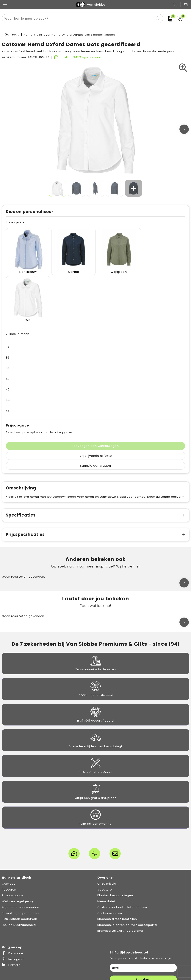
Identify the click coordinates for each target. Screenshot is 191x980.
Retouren (9, 841)
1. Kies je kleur (17, 222)
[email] (143, 919)
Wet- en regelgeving (18, 853)
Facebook (13, 905)
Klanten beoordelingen (115, 847)
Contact (8, 835)
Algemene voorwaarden (21, 859)
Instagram (13, 910)
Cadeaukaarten (110, 864)
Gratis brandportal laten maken (122, 859)
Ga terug (12, 34)
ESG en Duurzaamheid (19, 876)
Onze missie (107, 835)
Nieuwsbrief (106, 853)
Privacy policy (12, 847)
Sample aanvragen (95, 417)
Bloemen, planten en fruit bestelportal (127, 876)
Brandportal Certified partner (120, 882)
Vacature (105, 841)
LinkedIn (11, 916)
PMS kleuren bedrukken (19, 870)
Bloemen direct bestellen (117, 870)
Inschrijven (143, 931)
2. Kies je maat (18, 285)
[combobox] (78, 19)
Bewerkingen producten (20, 864)
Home (28, 35)
